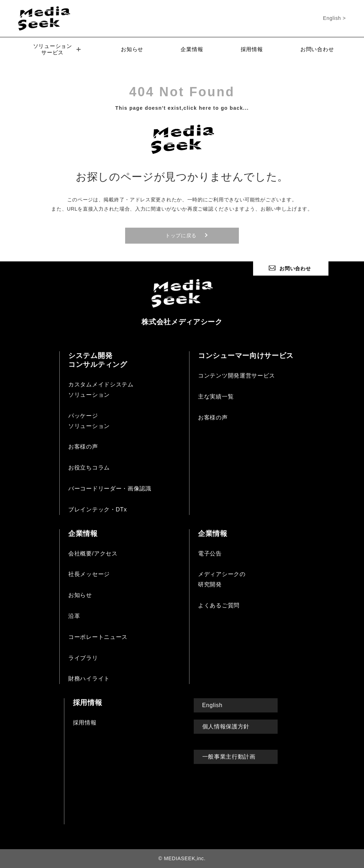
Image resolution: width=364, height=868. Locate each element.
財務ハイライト (89, 679)
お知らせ (132, 49)
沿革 (74, 616)
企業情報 (192, 49)
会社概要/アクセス (93, 554)
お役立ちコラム (89, 468)
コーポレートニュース (98, 637)
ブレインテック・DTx (98, 509)
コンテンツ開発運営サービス (237, 376)
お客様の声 (83, 447)
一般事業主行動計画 (229, 757)
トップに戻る (181, 235)
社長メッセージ (89, 574)
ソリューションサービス (57, 49)
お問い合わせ (317, 49)
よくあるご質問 (219, 605)
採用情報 (252, 49)
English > (334, 18)
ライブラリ (83, 658)
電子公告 (210, 554)
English (212, 705)
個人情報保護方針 (226, 726)
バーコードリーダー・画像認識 (110, 489)
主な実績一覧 (216, 397)
